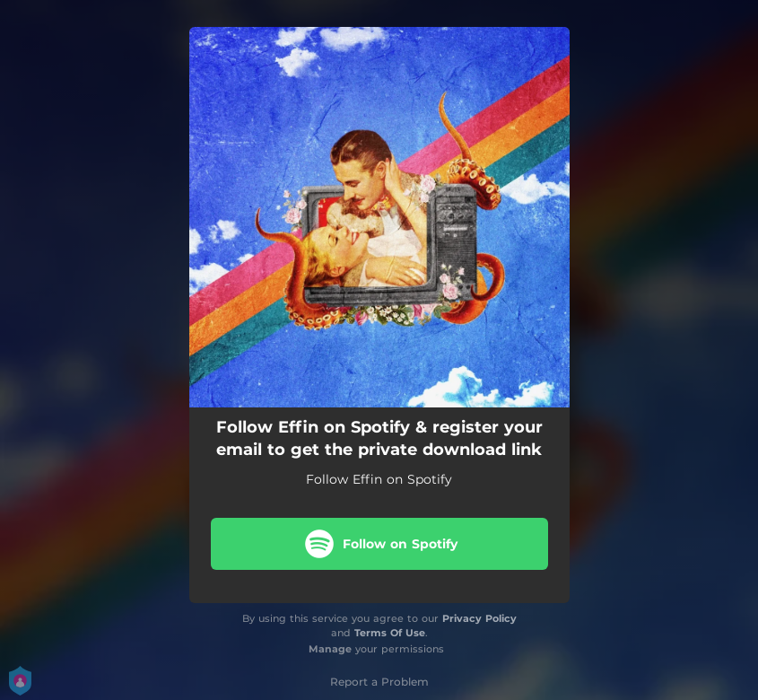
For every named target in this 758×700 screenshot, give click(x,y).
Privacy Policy (479, 618)
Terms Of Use (390, 633)
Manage (330, 649)
